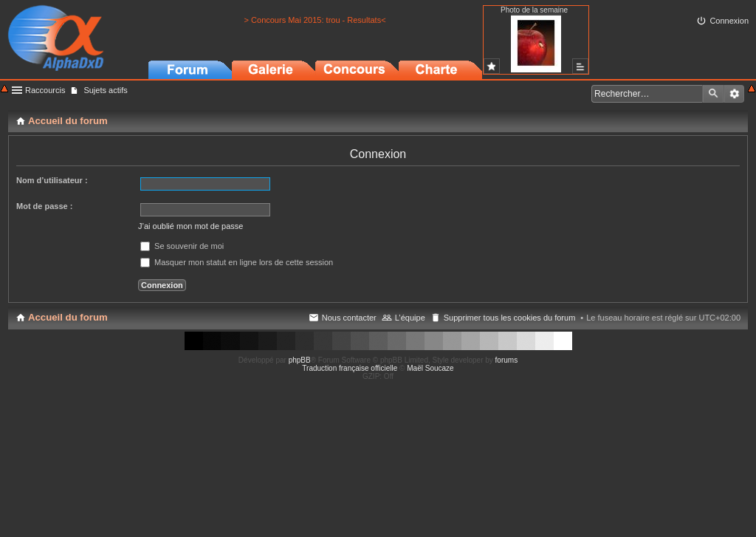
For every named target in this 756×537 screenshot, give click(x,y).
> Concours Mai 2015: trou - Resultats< (315, 20)
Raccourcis (45, 90)
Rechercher (713, 94)
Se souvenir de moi (182, 246)
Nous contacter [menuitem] (349, 318)
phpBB (300, 360)
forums (507, 360)
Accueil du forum (68, 317)
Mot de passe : (44, 206)
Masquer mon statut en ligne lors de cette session (237, 262)
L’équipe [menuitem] (410, 318)
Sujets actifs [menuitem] (105, 90)
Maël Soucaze (430, 368)
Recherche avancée (734, 94)
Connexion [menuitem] (729, 21)
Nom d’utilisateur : (52, 180)
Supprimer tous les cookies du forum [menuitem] (510, 318)
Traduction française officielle (350, 368)
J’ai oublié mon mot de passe (190, 226)
